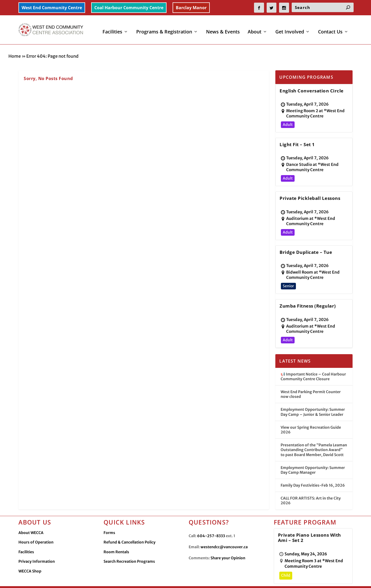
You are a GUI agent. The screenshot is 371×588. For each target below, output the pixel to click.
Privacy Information (37, 550)
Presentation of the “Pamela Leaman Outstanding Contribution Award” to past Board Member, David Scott (314, 438)
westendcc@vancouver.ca (224, 535)
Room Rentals (116, 540)
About (255, 29)
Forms (109, 521)
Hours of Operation (36, 530)
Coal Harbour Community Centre (129, 8)
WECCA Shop (30, 559)
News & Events (223, 29)
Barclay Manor (191, 8)
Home (15, 44)
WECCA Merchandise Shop (304, 579)
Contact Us (330, 29)
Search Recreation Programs (129, 550)
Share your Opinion (228, 546)
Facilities (112, 29)
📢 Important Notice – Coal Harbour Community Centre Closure (313, 365)
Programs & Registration (164, 29)
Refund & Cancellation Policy (130, 530)
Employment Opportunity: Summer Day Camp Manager (313, 458)
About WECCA (31, 521)
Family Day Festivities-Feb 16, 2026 (313, 473)
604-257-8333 (211, 524)
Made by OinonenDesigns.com (122, 580)
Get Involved (290, 29)
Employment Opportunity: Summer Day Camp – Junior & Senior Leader (313, 400)
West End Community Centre (52, 8)
